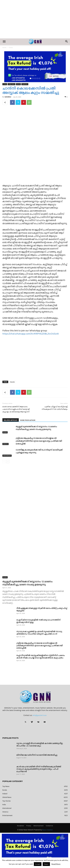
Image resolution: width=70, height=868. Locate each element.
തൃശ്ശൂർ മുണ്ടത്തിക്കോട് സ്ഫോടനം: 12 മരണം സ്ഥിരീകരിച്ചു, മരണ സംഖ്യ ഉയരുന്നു (36, 428)
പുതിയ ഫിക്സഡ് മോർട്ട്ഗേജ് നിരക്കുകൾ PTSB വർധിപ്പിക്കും (55, 408)
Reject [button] (46, 864)
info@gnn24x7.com (40, 715)
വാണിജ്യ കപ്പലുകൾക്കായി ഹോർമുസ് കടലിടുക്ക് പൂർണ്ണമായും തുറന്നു (39, 451)
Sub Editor (8, 97)
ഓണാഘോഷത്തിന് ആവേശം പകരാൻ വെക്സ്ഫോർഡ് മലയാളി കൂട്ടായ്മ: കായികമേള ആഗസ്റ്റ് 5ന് (16, 409)
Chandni (12, 382)
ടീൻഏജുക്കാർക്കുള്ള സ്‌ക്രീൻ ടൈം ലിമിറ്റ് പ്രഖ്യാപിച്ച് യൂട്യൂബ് (42, 609)
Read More (56, 864)
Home (4, 48)
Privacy (29, 826)
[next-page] (8, 462)
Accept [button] (38, 864)
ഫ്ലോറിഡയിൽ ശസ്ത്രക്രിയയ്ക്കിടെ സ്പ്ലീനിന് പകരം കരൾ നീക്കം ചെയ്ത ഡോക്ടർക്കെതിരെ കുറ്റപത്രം (41, 657)
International (7, 456)
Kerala (18, 84)
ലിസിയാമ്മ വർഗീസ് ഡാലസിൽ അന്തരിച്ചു (37, 755)
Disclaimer (21, 826)
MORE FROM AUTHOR (28, 420)
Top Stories (25, 84)
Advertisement (39, 826)
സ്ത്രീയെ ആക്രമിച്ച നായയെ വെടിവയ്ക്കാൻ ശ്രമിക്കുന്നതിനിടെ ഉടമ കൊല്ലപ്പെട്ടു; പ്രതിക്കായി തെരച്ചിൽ (39, 441)
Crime (11, 48)
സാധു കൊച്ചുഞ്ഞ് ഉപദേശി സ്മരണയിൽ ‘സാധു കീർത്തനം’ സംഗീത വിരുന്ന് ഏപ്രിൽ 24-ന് (39, 633)
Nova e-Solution (47, 830)
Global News (11, 84)
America (6, 444)
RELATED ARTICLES (11, 420)
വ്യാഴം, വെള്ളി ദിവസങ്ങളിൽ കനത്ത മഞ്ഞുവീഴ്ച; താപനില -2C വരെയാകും (40, 745)
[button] (4, 42)
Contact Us (49, 826)
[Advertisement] (35, 20)
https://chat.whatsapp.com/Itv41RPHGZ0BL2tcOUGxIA (31, 334)
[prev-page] (4, 462)
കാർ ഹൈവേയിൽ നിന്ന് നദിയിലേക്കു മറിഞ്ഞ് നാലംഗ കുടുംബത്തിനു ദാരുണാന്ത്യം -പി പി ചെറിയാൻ (39, 769)
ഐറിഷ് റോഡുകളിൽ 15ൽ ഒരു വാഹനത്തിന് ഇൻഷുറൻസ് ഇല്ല (39, 621)
